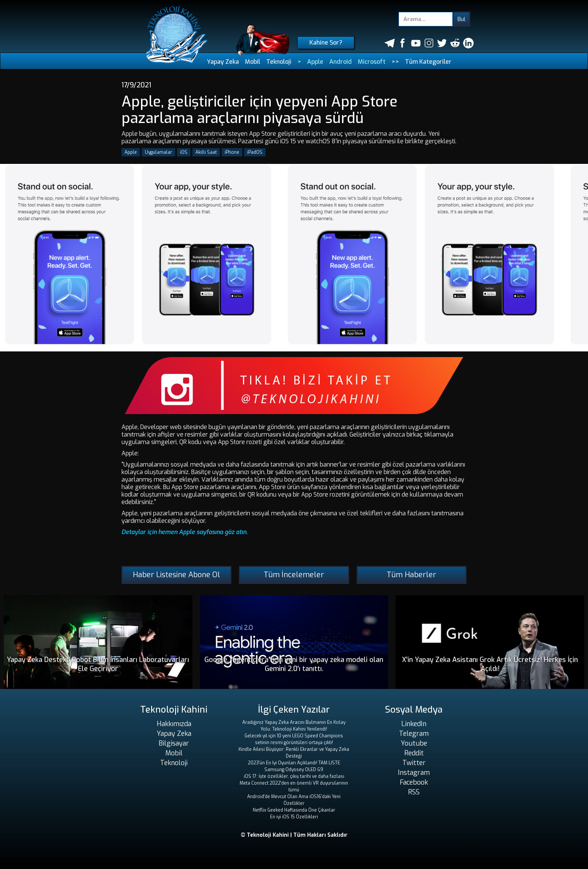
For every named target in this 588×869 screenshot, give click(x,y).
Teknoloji (279, 62)
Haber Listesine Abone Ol (176, 575)
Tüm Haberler (411, 575)
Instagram (414, 773)
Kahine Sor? (326, 43)
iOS (184, 152)
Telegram (414, 734)
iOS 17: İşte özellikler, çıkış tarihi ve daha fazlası (294, 776)
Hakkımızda (174, 724)
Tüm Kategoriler (428, 62)
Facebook (414, 782)
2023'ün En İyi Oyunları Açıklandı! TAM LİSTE (294, 763)
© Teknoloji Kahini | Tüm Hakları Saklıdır (294, 835)
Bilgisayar (174, 743)
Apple (315, 62)
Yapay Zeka (223, 62)
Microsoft (372, 62)
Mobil (253, 62)
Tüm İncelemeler (294, 575)
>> (395, 62)
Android (340, 62)
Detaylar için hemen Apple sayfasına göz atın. (185, 532)
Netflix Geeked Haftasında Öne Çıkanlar (294, 810)
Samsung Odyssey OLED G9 (294, 770)
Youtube (414, 743)
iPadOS (255, 152)
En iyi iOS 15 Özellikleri (294, 817)
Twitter (414, 763)
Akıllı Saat (206, 152)
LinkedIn (414, 724)
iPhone (232, 152)
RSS (414, 792)
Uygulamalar (158, 152)
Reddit (414, 753)
